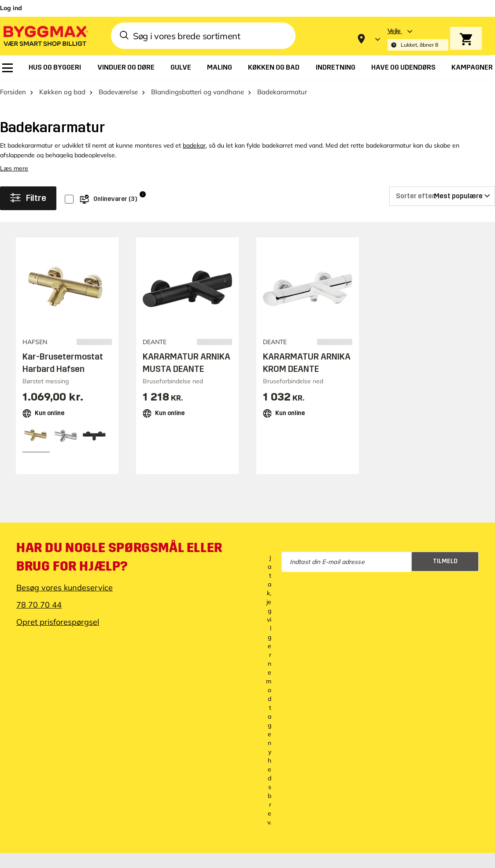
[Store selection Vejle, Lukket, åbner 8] (418, 39)
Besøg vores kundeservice (65, 588)
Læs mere (14, 168)
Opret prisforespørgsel (58, 622)
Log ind (11, 8)
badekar (194, 145)
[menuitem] (7, 68)
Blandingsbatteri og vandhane (198, 92)
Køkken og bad (62, 92)
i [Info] (143, 194)
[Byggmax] (45, 35)
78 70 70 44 (39, 605)
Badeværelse (118, 92)
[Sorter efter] (442, 196)
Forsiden (13, 92)
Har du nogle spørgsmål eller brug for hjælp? (119, 557)
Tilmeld (445, 561)
